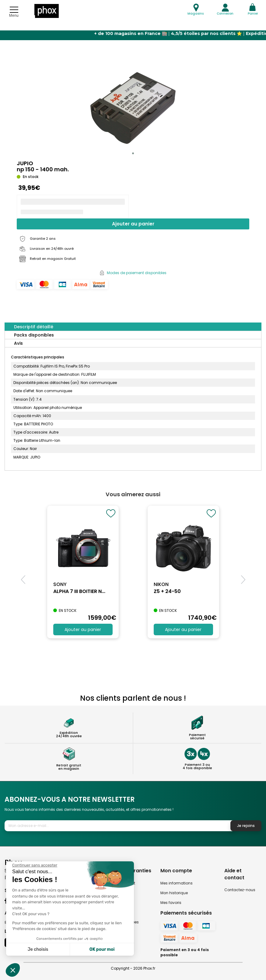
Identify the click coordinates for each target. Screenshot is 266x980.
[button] (133, 153)
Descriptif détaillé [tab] (34, 327)
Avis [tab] (18, 343)
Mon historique (174, 893)
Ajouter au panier (133, 224)
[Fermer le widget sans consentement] (35, 865)
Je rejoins (246, 826)
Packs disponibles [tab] (34, 335)
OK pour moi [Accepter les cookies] (102, 949)
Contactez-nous (240, 890)
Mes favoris (171, 903)
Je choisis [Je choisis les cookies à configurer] (38, 949)
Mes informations (177, 883)
